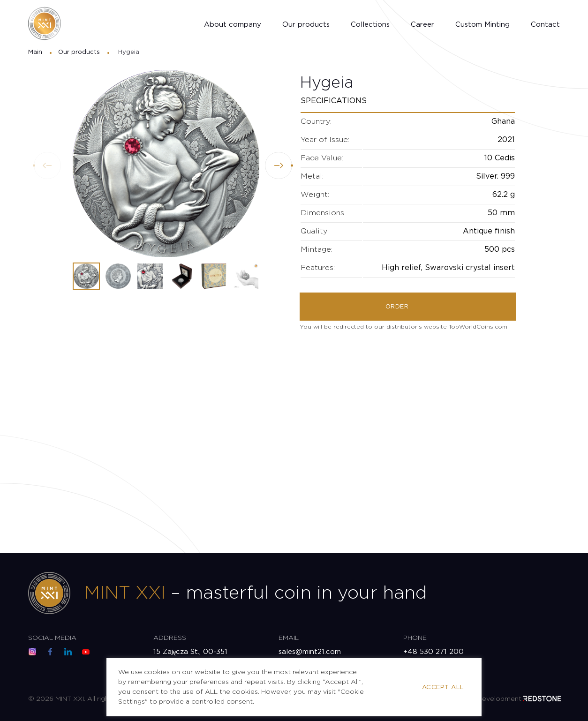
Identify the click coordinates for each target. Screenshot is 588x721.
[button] (279, 165)
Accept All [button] (443, 687)
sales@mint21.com (310, 652)
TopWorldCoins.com (478, 327)
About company (233, 25)
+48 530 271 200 (433, 652)
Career (422, 25)
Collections (370, 25)
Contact (545, 25)
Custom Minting (482, 25)
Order (397, 307)
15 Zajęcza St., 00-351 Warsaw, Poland (191, 657)
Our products (306, 25)
